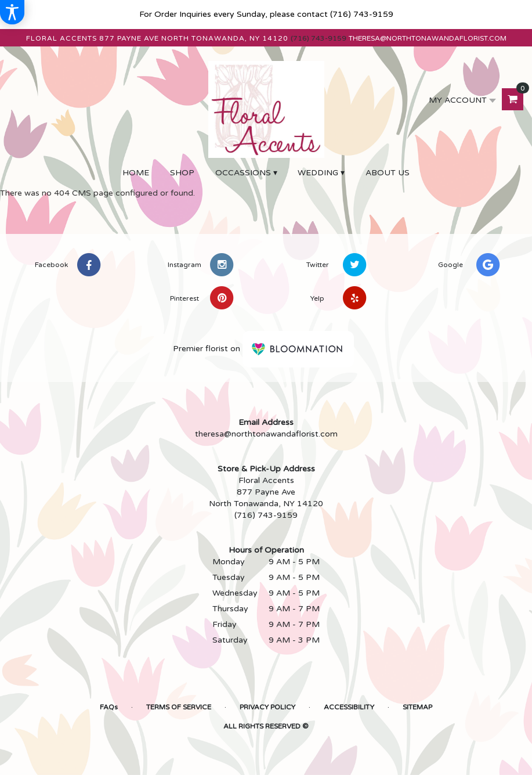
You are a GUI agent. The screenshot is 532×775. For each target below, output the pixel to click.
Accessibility (349, 707)
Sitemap (417, 707)
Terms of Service (179, 707)
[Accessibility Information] (12, 12)
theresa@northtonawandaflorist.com (428, 38)
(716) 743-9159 (362, 14)
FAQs (109, 707)
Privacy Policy (267, 707)
